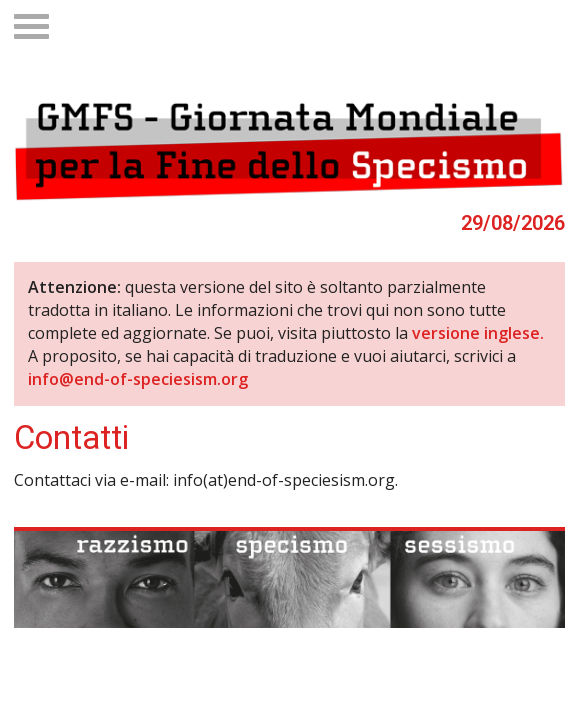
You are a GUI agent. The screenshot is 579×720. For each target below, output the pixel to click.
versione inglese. (478, 333)
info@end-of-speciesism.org (138, 379)
